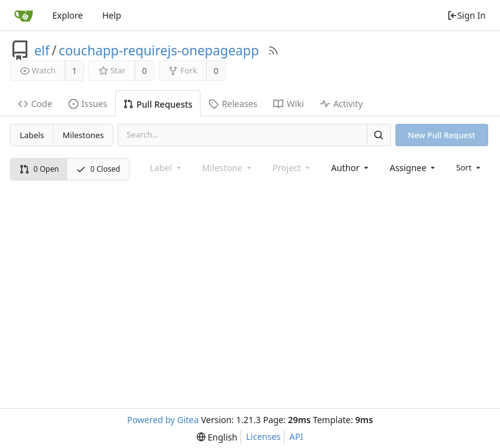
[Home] (24, 16)
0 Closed (98, 169)
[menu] (469, 167)
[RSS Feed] (273, 50)
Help (112, 15)
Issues (88, 104)
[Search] (379, 135)
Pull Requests (158, 104)
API (296, 436)
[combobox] (351, 168)
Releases (233, 104)
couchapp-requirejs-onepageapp (159, 50)
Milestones (83, 135)
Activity (341, 104)
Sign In (466, 15)
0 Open (39, 169)
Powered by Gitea (163, 420)
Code (35, 104)
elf (42, 50)
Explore (68, 15)
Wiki (289, 104)
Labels (32, 135)
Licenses (263, 436)
